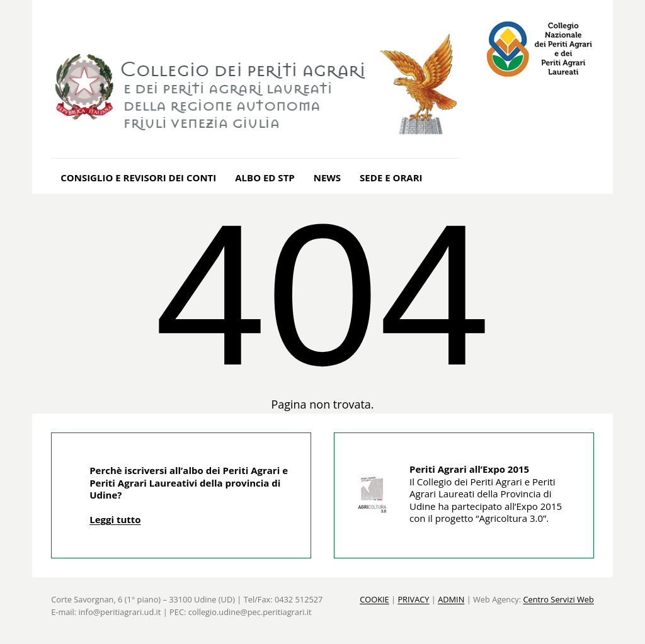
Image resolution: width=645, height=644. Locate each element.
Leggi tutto (115, 519)
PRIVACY (413, 599)
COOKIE (374, 599)
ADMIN (451, 599)
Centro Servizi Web (558, 599)
